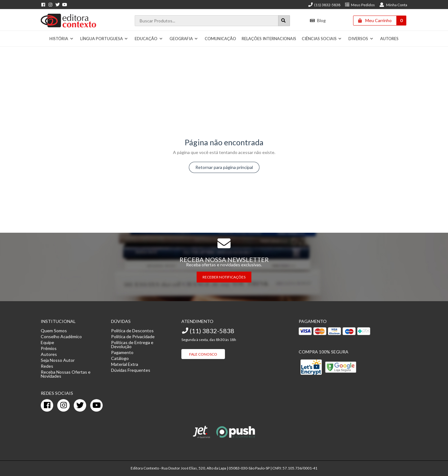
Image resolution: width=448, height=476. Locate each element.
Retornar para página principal (224, 167)
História (61, 39)
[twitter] (80, 405)
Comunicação (220, 39)
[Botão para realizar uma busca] (284, 21)
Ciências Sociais (322, 39)
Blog (318, 20)
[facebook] (47, 405)
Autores (389, 39)
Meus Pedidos (360, 5)
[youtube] (96, 405)
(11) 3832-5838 (324, 5)
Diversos (361, 39)
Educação (149, 39)
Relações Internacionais (269, 39)
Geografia (184, 39)
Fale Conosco (203, 354)
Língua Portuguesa (104, 39)
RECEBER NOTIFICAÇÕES (224, 277)
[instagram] (63, 405)
